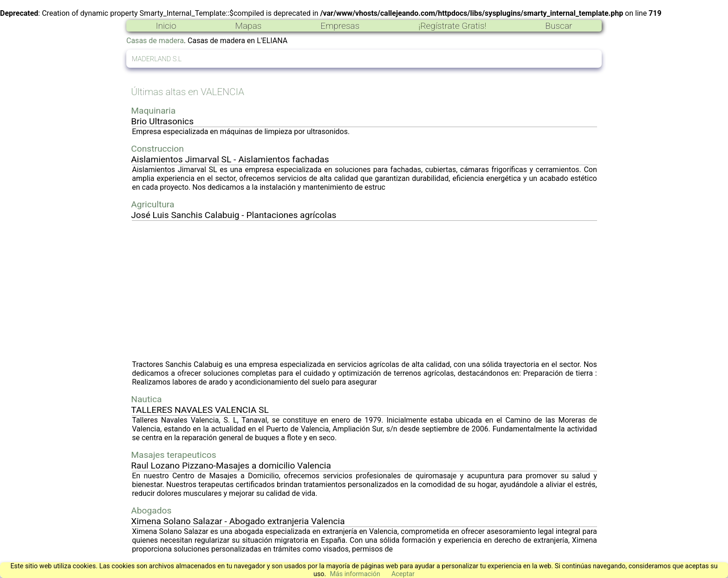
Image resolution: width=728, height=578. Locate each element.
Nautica (146, 399)
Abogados (151, 511)
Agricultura (153, 204)
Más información (355, 574)
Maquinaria (153, 111)
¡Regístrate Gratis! (452, 26)
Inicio (166, 26)
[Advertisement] (364, 290)
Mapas (248, 26)
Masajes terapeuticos (173, 455)
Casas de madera (155, 41)
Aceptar (403, 574)
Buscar (559, 26)
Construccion (157, 149)
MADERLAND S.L (157, 59)
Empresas (340, 26)
